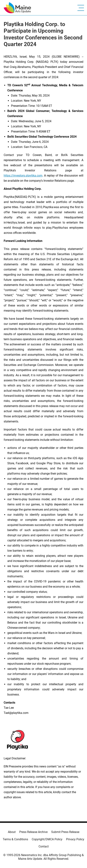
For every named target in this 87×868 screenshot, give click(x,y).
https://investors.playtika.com (23, 176)
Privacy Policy (75, 839)
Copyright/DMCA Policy (47, 839)
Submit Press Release (65, 832)
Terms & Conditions (15, 839)
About (12, 832)
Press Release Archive (33, 832)
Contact (44, 846)
